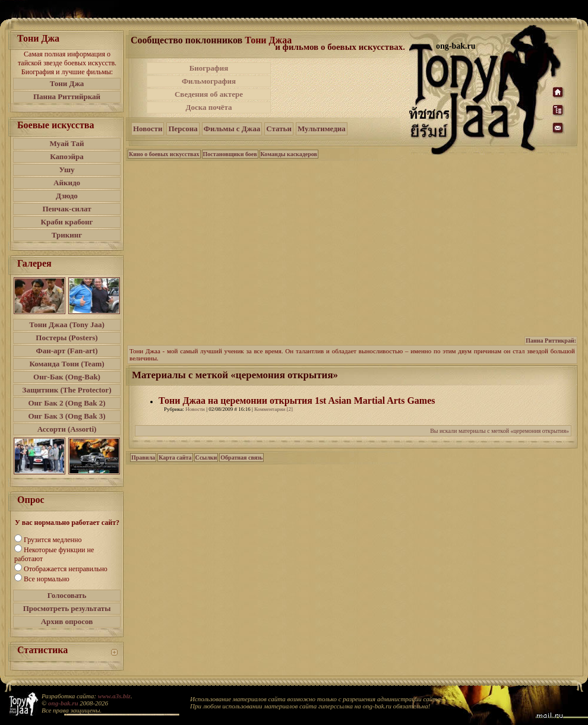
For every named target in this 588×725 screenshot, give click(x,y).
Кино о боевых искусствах (164, 154)
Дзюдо (67, 196)
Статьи (279, 129)
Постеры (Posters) (67, 338)
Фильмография (209, 81)
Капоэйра (67, 156)
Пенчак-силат (67, 209)
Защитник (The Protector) (67, 390)
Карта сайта (175, 458)
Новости (148, 129)
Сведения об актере (209, 94)
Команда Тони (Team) (67, 364)
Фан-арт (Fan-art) (67, 351)
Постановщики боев (230, 154)
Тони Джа (67, 83)
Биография (209, 68)
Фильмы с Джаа (232, 129)
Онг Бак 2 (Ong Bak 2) (67, 403)
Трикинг (67, 235)
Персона (183, 129)
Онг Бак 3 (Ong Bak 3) (67, 416)
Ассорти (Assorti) (67, 429)
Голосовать (67, 595)
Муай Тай (67, 143)
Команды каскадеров (289, 154)
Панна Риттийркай (67, 96)
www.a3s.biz (114, 696)
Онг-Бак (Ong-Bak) (67, 377)
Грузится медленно (53, 540)
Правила (143, 458)
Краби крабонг (67, 222)
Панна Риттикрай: (551, 341)
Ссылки (206, 458)
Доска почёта (208, 107)
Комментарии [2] (274, 409)
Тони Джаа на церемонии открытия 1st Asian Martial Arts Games (297, 401)
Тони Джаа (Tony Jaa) (67, 324)
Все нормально (47, 579)
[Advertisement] (341, 88)
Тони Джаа (268, 40)
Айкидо (67, 183)
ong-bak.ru (63, 703)
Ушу (67, 170)
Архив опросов (67, 621)
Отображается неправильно (66, 569)
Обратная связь (241, 458)
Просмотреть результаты (67, 608)
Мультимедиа (322, 129)
